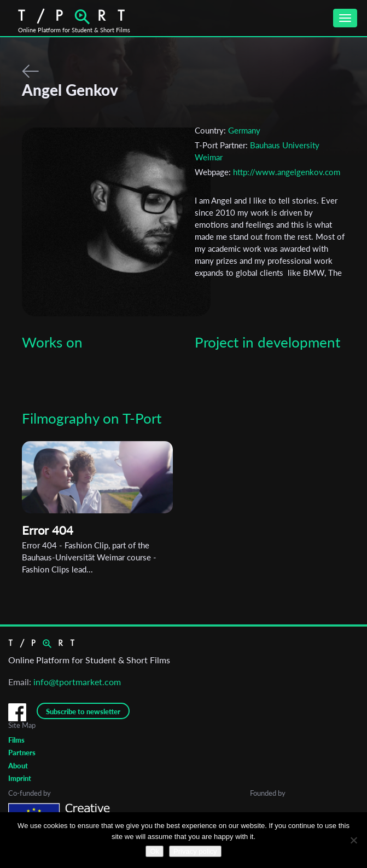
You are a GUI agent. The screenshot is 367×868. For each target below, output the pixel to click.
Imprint (20, 778)
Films (16, 740)
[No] (353, 840)
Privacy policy (195, 851)
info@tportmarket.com (77, 682)
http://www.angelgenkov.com (287, 172)
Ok (155, 851)
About (18, 766)
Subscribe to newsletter (83, 711)
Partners (22, 753)
